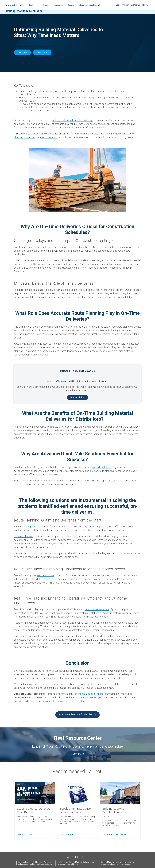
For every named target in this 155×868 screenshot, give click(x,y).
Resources (58, 5)
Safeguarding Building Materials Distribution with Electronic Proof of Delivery (77, 863)
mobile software (49, 137)
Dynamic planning (23, 536)
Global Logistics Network (90, 5)
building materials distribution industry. (72, 120)
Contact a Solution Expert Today (77, 715)
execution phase (45, 575)
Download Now (77, 397)
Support (126, 5)
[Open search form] (148, 5)
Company (71, 5)
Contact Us (136, 5)
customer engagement (97, 609)
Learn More (42, 52)
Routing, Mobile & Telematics (24, 13)
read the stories (25, 835)
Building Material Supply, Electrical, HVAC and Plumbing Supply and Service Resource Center (34, 863)
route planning (32, 527)
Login (118, 5)
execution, (30, 137)
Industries (45, 5)
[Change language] (143, 5)
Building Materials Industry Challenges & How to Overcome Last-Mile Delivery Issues (118, 863)
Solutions (33, 5)
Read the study (68, 835)
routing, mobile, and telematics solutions (79, 694)
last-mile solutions (102, 467)
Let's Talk (22, 52)
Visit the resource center (115, 835)
